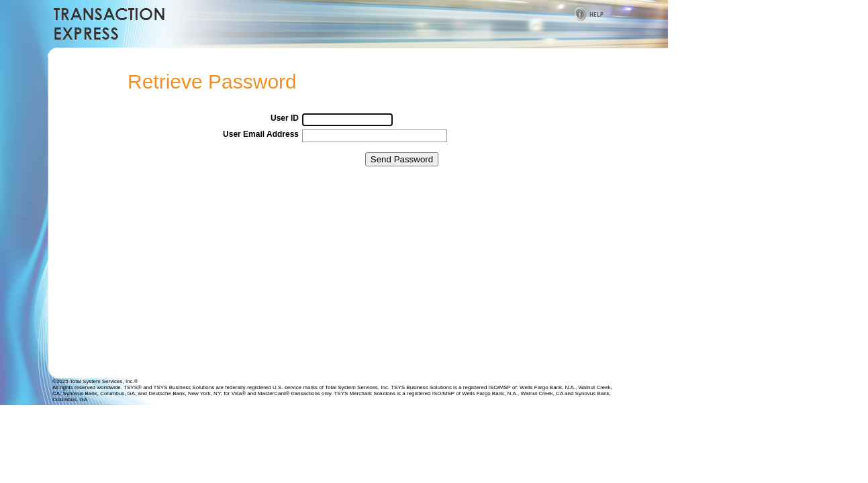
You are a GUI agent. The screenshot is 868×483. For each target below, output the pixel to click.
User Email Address (261, 134)
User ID (285, 118)
